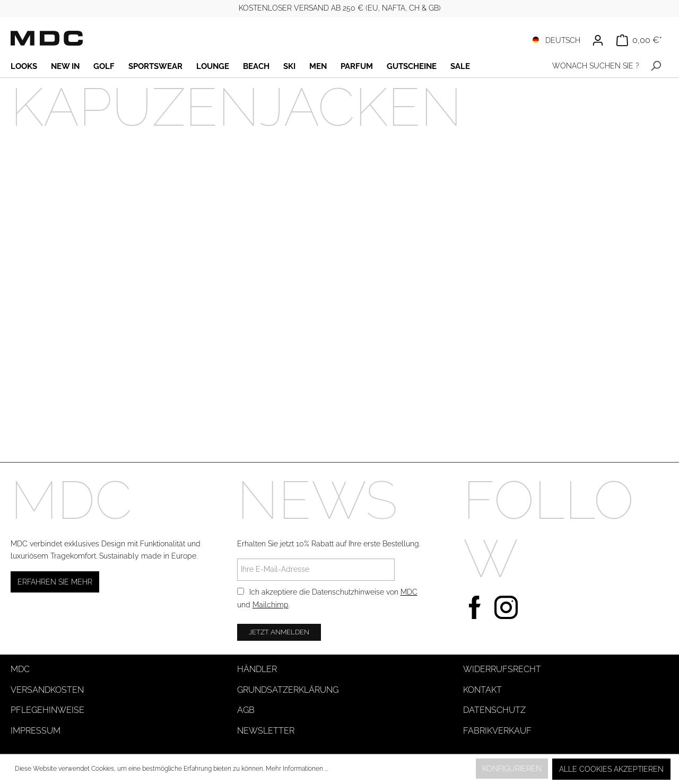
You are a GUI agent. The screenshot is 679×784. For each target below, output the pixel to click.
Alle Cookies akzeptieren (611, 769)
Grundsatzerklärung (288, 690)
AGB (246, 710)
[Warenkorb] (639, 40)
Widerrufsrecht (502, 669)
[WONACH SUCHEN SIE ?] (593, 66)
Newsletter (266, 731)
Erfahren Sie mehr (55, 582)
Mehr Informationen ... (297, 769)
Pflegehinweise (47, 710)
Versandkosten (47, 690)
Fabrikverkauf (497, 731)
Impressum (36, 731)
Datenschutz (494, 710)
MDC (409, 592)
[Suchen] (656, 66)
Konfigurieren (512, 769)
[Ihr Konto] (598, 40)
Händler (257, 669)
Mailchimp (271, 605)
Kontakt (482, 690)
